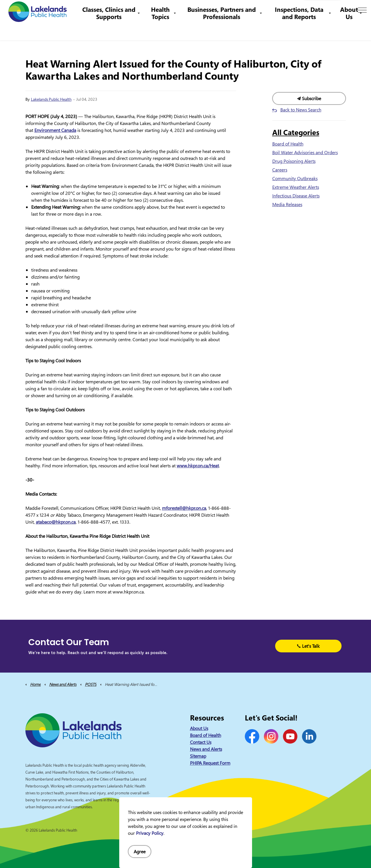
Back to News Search (301, 110)
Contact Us (171, 10)
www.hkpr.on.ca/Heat (198, 466)
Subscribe (309, 98)
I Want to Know (322, 10)
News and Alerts (206, 749)
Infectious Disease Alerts (296, 196)
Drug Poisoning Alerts (294, 161)
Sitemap (198, 756)
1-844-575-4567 (225, 10)
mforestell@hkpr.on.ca (184, 508)
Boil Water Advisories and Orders (305, 152)
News (150, 10)
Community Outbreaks (295, 178)
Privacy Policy (150, 833)
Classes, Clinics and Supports (115, 30)
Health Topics (165, 30)
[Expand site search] (358, 10)
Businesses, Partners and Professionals (224, 30)
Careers (195, 10)
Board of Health (288, 144)
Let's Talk (308, 646)
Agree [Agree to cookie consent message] (140, 852)
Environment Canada (55, 130)
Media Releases (287, 204)
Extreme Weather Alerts (296, 187)
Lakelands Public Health (51, 99)
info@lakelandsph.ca (271, 10)
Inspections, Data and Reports (300, 30)
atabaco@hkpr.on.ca (56, 522)
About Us (349, 30)
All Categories (296, 132)
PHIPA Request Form (210, 763)
